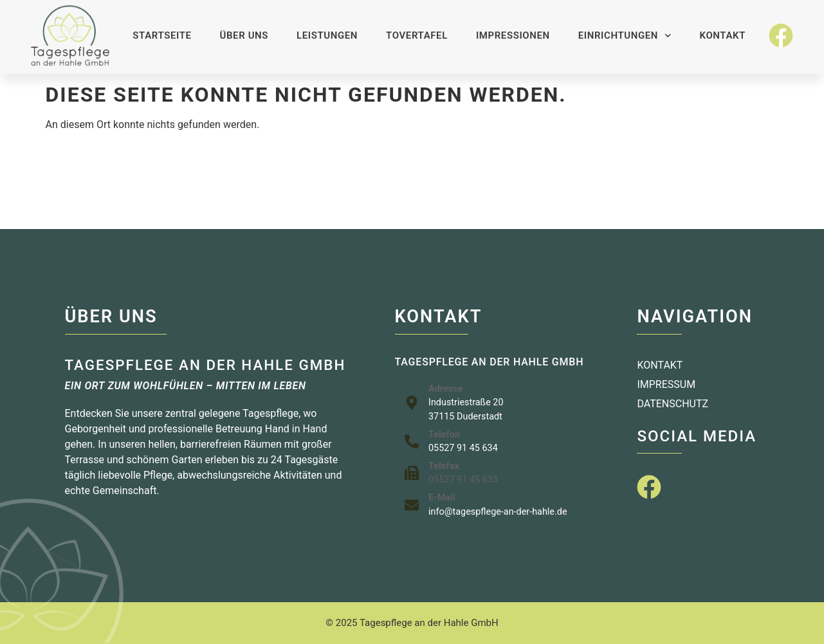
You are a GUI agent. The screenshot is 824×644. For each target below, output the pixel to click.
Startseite (162, 29)
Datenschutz (673, 404)
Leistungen (327, 29)
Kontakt (723, 29)
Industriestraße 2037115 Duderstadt (466, 409)
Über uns (244, 29)
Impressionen (513, 29)
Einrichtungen (625, 29)
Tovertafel (417, 29)
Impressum (666, 384)
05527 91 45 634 (463, 448)
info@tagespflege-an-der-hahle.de (498, 512)
